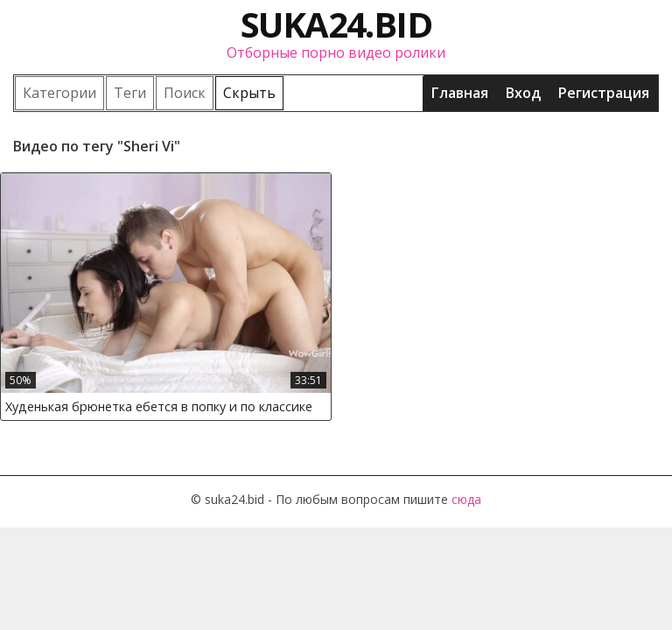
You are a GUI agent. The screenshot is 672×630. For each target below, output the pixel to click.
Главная (460, 93)
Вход (523, 93)
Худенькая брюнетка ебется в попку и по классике (159, 406)
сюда (466, 499)
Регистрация (604, 93)
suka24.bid (336, 24)
